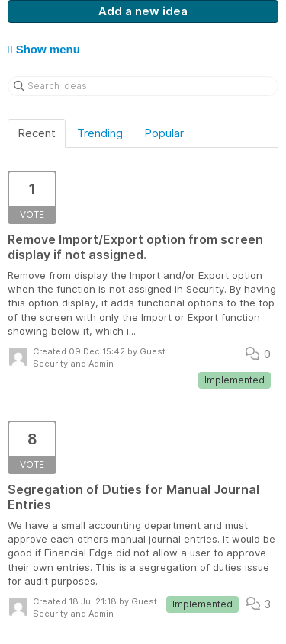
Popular (164, 133)
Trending (100, 133)
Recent (37, 133)
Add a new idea (143, 11)
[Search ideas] (143, 86)
